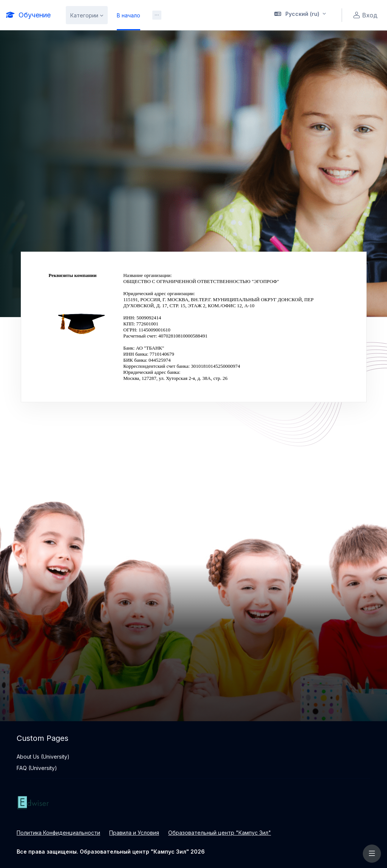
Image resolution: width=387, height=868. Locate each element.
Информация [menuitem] (245, 43)
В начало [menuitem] (128, 15)
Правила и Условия (134, 833)
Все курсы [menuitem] (164, 43)
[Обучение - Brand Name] (28, 15)
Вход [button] (364, 15)
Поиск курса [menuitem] (203, 43)
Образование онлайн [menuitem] (177, 15)
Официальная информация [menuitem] (125, 70)
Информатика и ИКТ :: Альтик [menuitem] (104, 43)
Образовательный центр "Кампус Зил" (220, 833)
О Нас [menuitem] (74, 70)
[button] (300, 15)
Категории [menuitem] (84, 15)
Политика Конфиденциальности (58, 833)
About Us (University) (43, 757)
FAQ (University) (37, 768)
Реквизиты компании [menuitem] (196, 70)
